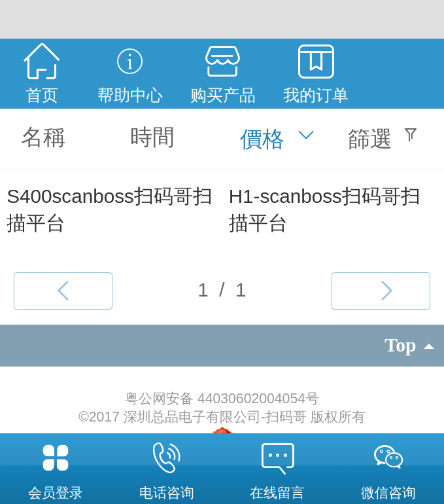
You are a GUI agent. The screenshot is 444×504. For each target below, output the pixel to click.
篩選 (370, 139)
